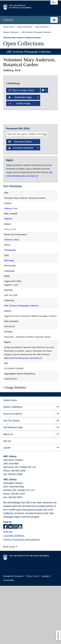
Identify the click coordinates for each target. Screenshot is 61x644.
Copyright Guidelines (14, 594)
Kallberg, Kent (11, 267)
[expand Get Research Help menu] (58, 486)
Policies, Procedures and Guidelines (22, 598)
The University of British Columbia (22, 7)
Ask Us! (7, 499)
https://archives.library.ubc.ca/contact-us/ (23, 416)
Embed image (19, 174)
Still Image (9, 319)
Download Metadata (24, 206)
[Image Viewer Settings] (44, 161)
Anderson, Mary (12, 298)
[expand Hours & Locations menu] (58, 472)
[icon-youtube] (20, 585)
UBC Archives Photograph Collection (29, 52)
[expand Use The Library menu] (58, 479)
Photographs (10, 308)
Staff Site (8, 590)
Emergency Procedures (13, 634)
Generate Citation (20, 200)
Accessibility (9, 638)
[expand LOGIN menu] (58, 506)
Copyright (45, 634)
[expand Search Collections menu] (58, 465)
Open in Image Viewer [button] (21, 161)
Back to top (10, 605)
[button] (17, 605)
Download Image (24, 168)
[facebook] (6, 585)
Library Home (10, 458)
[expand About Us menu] (58, 493)
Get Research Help (13, 486)
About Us (8, 492)
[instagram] (15, 585)
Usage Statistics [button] (15, 446)
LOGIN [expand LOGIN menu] (7, 506)
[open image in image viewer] (30, 115)
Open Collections (24, 43)
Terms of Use (32, 634)
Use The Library (11, 479)
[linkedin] (10, 585)
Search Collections (13, 465)
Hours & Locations (13, 472)
